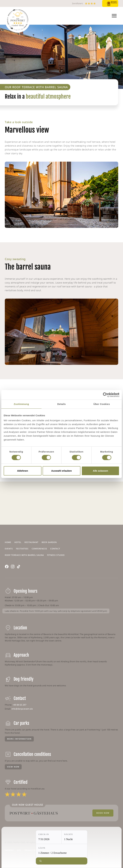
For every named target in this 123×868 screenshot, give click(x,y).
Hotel (18, 542)
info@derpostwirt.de (22, 709)
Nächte (69, 834)
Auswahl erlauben (61, 471)
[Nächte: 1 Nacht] (74, 837)
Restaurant (31, 542)
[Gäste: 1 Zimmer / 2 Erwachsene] (62, 851)
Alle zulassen (100, 471)
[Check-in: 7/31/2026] (49, 837)
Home (8, 542)
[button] (114, 16)
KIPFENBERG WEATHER (61, 503)
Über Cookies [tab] (102, 404)
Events (9, 549)
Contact (55, 549)
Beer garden (49, 542)
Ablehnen (23, 471)
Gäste (42, 848)
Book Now (103, 813)
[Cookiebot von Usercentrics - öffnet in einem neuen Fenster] (105, 395)
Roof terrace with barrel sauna (24, 555)
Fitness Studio (56, 555)
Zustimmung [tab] (21, 404)
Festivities (22, 549)
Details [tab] (62, 404)
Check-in (44, 834)
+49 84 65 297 (20, 705)
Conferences (39, 549)
